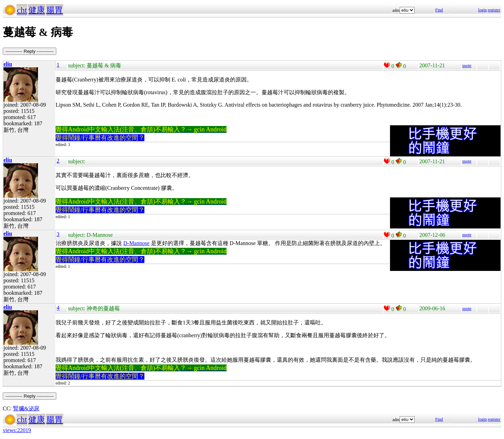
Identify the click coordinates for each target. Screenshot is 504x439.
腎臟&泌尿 (26, 408)
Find (439, 10)
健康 (37, 10)
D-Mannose (136, 243)
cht (22, 10)
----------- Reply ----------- (30, 51)
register (494, 10)
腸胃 (55, 10)
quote (467, 66)
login (482, 10)
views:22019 (17, 430)
